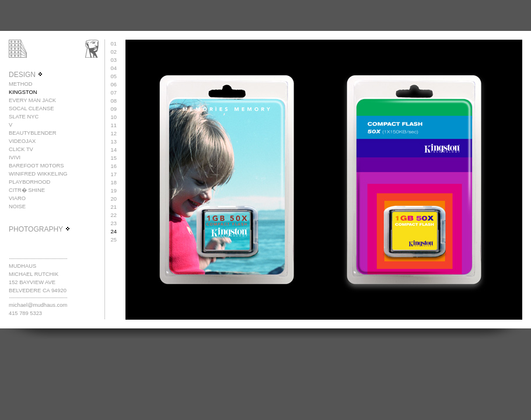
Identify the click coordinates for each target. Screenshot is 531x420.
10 (114, 117)
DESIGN (26, 75)
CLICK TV (21, 149)
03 (114, 60)
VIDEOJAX (22, 141)
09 (114, 109)
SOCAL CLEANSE (31, 108)
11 (114, 125)
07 (114, 93)
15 (114, 158)
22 (114, 215)
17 (114, 174)
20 (114, 199)
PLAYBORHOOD (29, 182)
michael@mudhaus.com (38, 305)
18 (114, 183)
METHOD (20, 84)
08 (114, 101)
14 (114, 150)
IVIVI (15, 157)
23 (114, 223)
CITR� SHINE (27, 190)
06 (114, 85)
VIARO (17, 198)
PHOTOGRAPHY (40, 229)
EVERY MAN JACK (32, 100)
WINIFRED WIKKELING (38, 174)
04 (114, 68)
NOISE (17, 206)
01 (114, 44)
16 (114, 166)
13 (114, 142)
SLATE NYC (24, 117)
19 (114, 191)
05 (114, 76)
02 (114, 52)
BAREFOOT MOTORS (36, 166)
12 (114, 134)
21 (114, 207)
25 (114, 240)
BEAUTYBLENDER (32, 133)
